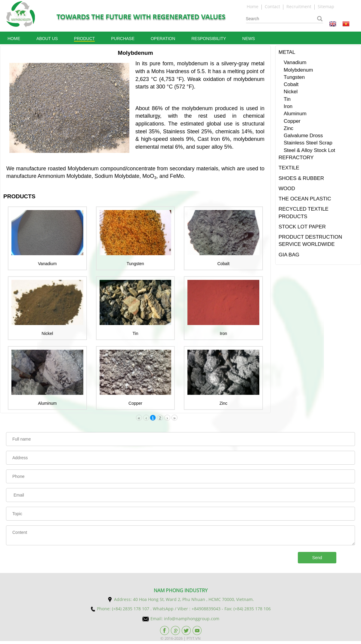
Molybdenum (298, 70)
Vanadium (47, 264)
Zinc (223, 403)
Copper (135, 403)
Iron (224, 333)
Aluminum (47, 403)
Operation (163, 39)
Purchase (123, 39)
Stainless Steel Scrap (308, 143)
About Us (47, 39)
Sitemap (326, 6)
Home (253, 6)
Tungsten (135, 264)
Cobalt (223, 264)
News (248, 39)
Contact (273, 6)
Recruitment (299, 6)
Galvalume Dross (303, 136)
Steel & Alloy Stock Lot (309, 150)
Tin (136, 333)
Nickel (47, 333)
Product (84, 39)
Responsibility (209, 39)
